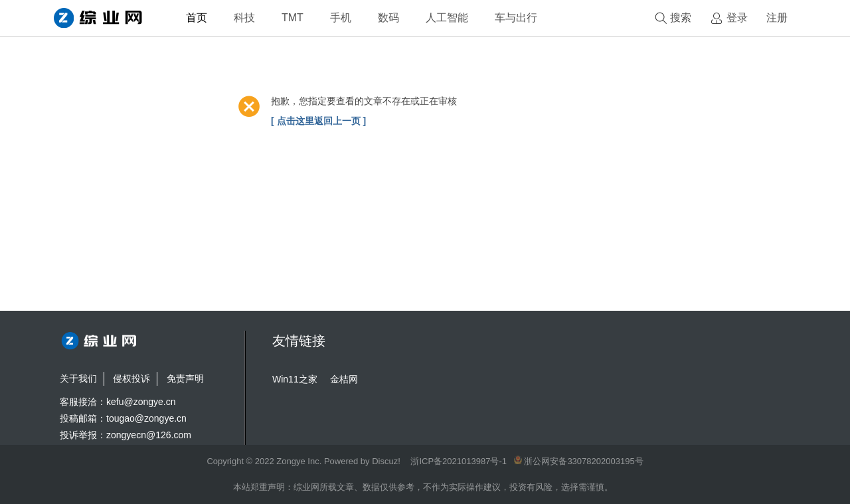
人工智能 (447, 18)
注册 (777, 18)
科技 (244, 18)
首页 (197, 18)
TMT (293, 18)
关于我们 (78, 378)
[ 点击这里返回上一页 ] (318, 121)
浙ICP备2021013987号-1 (459, 461)
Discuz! (386, 461)
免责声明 (185, 378)
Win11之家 (295, 379)
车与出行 (516, 18)
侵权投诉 (131, 378)
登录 (737, 18)
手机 (341, 18)
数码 (388, 18)
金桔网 (344, 379)
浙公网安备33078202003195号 (579, 461)
